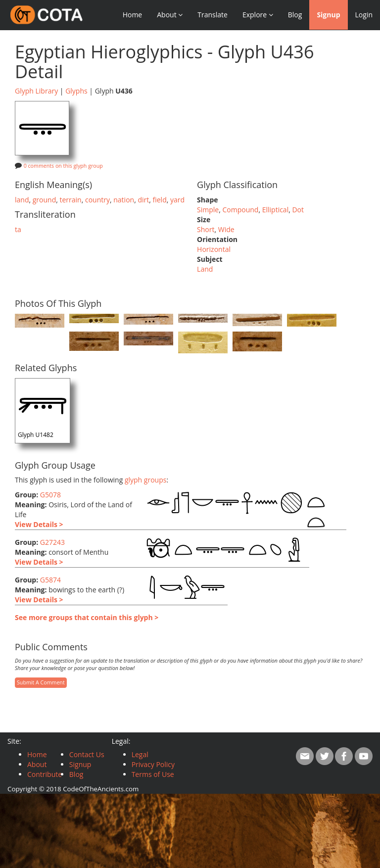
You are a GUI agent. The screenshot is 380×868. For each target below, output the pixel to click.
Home (133, 15)
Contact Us (87, 754)
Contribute (45, 774)
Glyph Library (36, 91)
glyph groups (146, 480)
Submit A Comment (41, 682)
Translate (213, 15)
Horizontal (214, 249)
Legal (140, 754)
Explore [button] (258, 15)
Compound (240, 210)
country (97, 200)
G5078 (50, 495)
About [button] (170, 15)
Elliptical (276, 210)
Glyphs (76, 91)
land (22, 200)
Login (364, 15)
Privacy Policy (153, 764)
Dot (298, 210)
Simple (208, 210)
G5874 (50, 580)
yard (177, 200)
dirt (143, 200)
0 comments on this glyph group (63, 166)
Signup (328, 15)
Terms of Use (153, 774)
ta (18, 229)
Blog (295, 15)
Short (206, 229)
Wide (226, 229)
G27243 (52, 542)
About (37, 764)
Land (205, 269)
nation (124, 200)
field (160, 200)
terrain (70, 200)
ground (44, 200)
